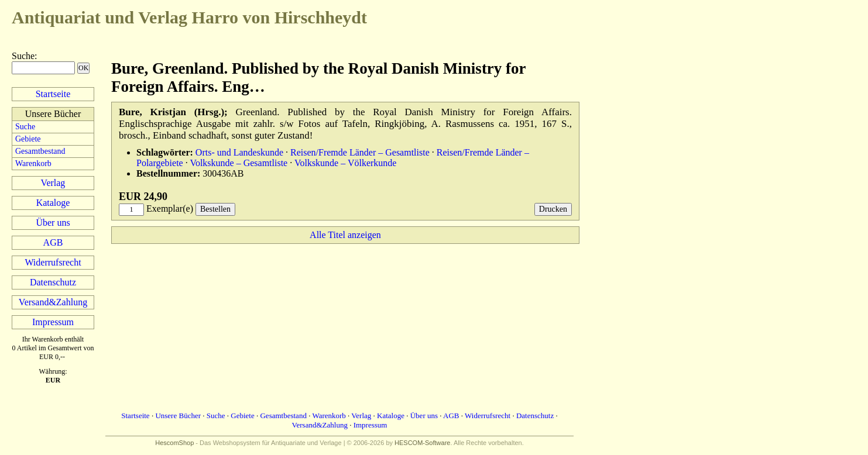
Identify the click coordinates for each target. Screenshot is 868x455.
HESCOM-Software (422, 443)
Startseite (53, 94)
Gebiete (28, 139)
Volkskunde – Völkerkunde (346, 163)
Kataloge (53, 203)
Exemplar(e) (170, 208)
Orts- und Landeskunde (239, 152)
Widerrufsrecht (53, 262)
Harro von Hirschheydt (189, 17)
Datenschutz (53, 282)
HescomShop (174, 443)
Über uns (53, 223)
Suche (23, 56)
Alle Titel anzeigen (345, 235)
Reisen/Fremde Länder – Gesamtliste (360, 152)
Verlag (53, 183)
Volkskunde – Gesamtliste (239, 163)
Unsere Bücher (178, 416)
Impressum (53, 322)
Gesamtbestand (40, 151)
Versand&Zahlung (53, 302)
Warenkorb (33, 163)
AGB (53, 242)
